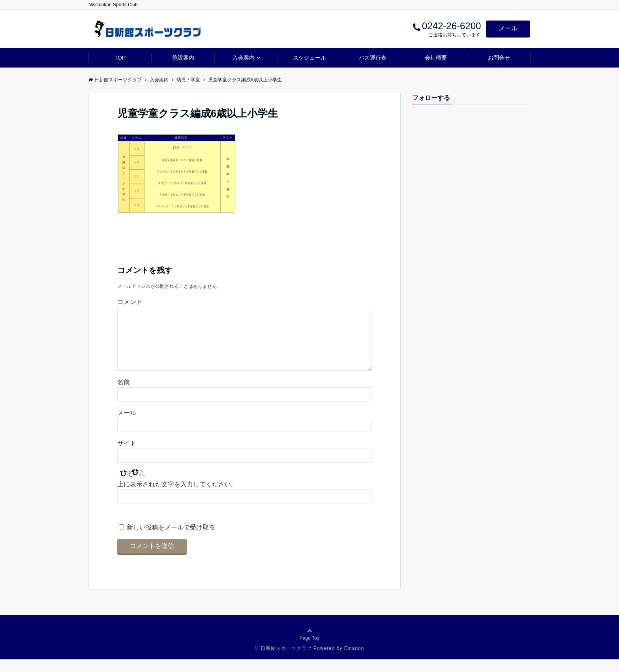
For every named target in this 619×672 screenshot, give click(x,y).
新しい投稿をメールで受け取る (171, 540)
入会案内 (244, 58)
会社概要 (436, 58)
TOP (120, 58)
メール (508, 28)
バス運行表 (373, 58)
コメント (130, 302)
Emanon (354, 661)
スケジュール (309, 58)
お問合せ (499, 58)
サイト (127, 456)
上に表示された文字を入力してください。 (177, 497)
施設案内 (183, 58)
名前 (124, 395)
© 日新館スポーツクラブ (283, 661)
